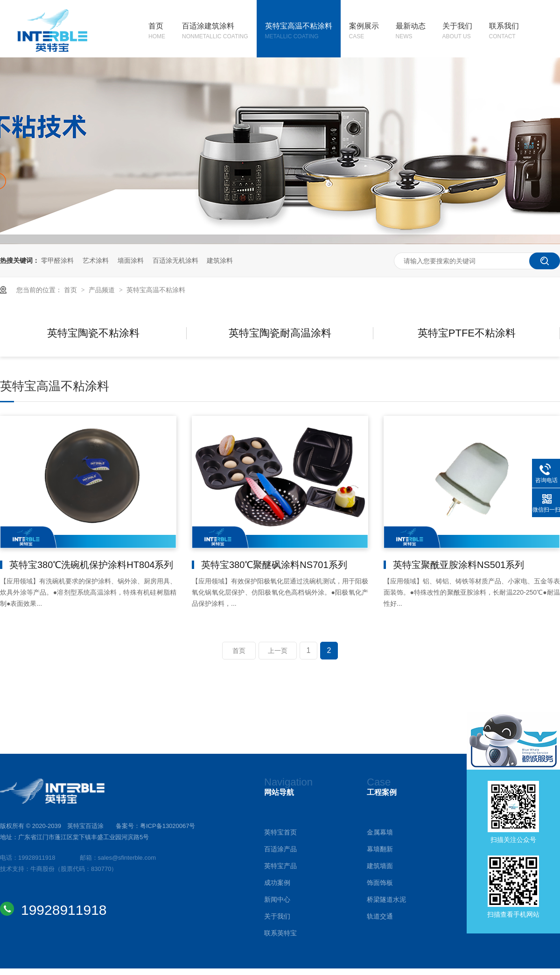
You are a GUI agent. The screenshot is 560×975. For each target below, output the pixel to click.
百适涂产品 (280, 849)
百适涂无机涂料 (175, 260)
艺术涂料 (96, 260)
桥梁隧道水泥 (386, 899)
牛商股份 (42, 869)
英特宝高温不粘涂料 (299, 32)
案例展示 (364, 32)
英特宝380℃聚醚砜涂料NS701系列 (274, 565)
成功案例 (277, 883)
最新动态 (411, 32)
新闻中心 (277, 899)
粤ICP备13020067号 (168, 826)
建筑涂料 (220, 260)
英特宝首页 (280, 832)
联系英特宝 (280, 933)
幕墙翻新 (380, 849)
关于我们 (457, 32)
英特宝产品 (280, 866)
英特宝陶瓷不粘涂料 (93, 333)
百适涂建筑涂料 (215, 32)
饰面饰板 (380, 883)
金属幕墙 (380, 832)
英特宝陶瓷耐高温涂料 (280, 333)
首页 (157, 32)
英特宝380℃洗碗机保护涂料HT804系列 (91, 565)
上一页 (278, 651)
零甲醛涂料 (57, 260)
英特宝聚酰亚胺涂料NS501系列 (458, 565)
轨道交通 (380, 916)
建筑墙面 (380, 866)
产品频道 (103, 290)
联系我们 (504, 32)
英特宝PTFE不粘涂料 (467, 333)
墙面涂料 (131, 260)
